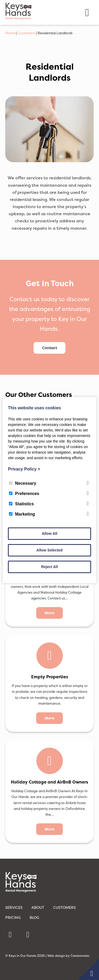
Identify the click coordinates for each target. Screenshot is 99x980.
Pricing (13, 917)
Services (14, 907)
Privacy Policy (24, 469)
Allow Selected (49, 550)
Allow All (49, 534)
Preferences (24, 494)
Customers (26, 33)
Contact (49, 348)
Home (10, 33)
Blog (34, 917)
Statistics (21, 504)
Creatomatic (80, 956)
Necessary (23, 483)
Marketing (22, 514)
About (38, 907)
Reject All (49, 567)
